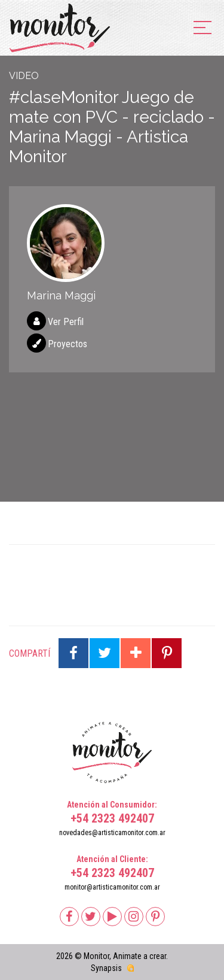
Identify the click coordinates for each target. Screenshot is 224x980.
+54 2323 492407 (112, 818)
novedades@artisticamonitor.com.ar (112, 833)
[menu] (202, 28)
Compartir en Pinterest (167, 653)
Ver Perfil (66, 322)
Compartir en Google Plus (136, 653)
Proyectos (67, 344)
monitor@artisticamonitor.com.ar (112, 887)
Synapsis (106, 968)
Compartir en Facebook (73, 653)
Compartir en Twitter (105, 653)
